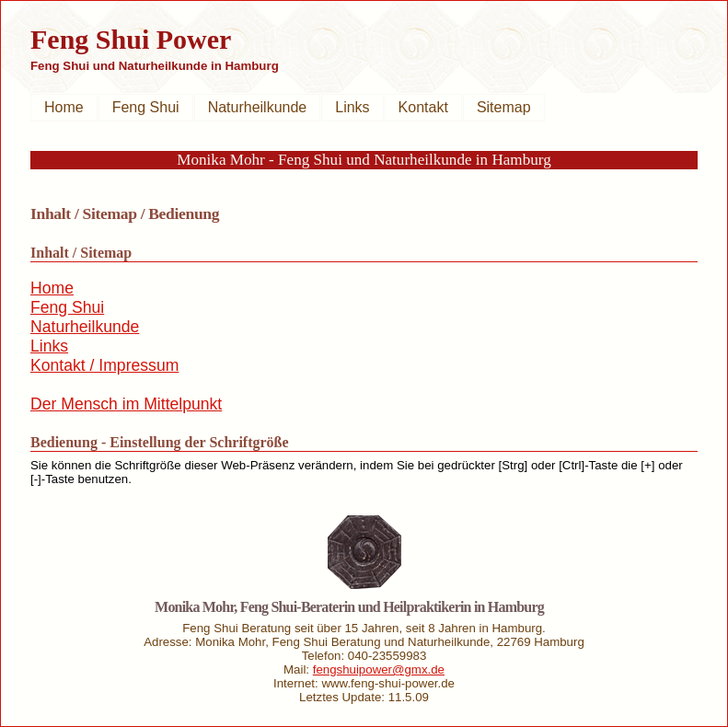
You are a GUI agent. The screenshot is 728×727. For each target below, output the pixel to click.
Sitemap (504, 107)
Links (352, 107)
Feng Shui (146, 107)
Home (64, 107)
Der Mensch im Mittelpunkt (126, 404)
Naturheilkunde (258, 107)
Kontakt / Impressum (104, 365)
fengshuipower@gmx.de (379, 669)
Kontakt (423, 107)
